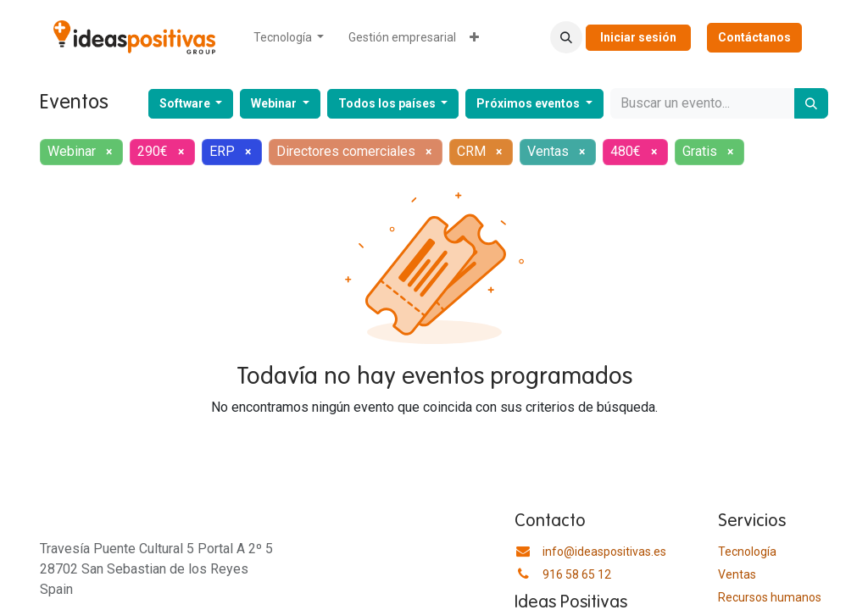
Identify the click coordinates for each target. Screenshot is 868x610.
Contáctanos (754, 37)
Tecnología (747, 552)
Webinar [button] (275, 103)
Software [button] (186, 103)
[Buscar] (811, 103)
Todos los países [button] (388, 103)
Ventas (737, 574)
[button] (566, 37)
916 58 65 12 (577, 574)
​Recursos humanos (770, 597)
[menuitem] (289, 38)
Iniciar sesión (638, 37)
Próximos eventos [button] (529, 103)
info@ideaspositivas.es (604, 552)
